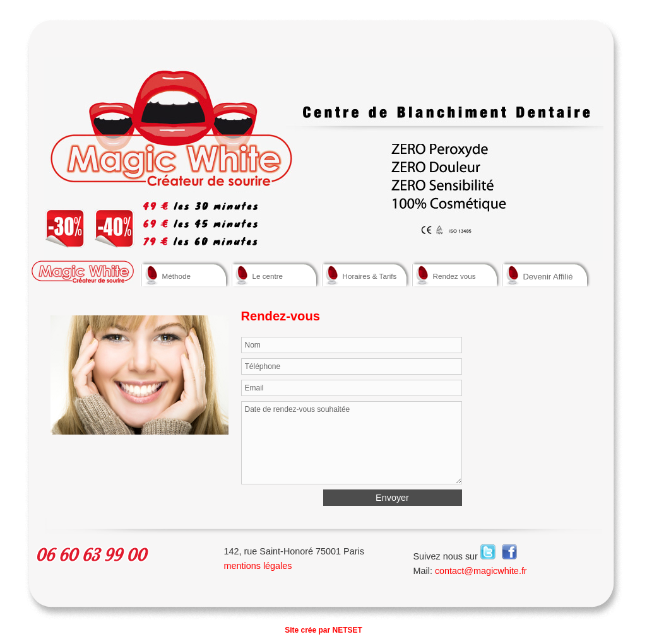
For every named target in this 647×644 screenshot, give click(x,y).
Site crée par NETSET (323, 630)
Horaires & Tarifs (363, 275)
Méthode (182, 275)
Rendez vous (453, 275)
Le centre (272, 275)
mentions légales (258, 566)
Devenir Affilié (548, 277)
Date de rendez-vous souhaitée (352, 443)
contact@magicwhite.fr (481, 571)
